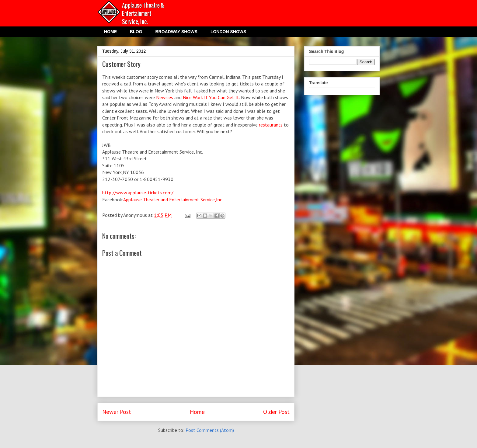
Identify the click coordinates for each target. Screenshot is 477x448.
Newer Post (117, 412)
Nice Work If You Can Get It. (211, 97)
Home (197, 412)
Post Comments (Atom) (210, 430)
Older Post (276, 412)
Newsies (165, 97)
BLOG (136, 32)
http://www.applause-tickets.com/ (138, 193)
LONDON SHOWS (228, 32)
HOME (110, 32)
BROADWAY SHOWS (176, 32)
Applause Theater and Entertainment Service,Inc (173, 200)
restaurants (271, 125)
